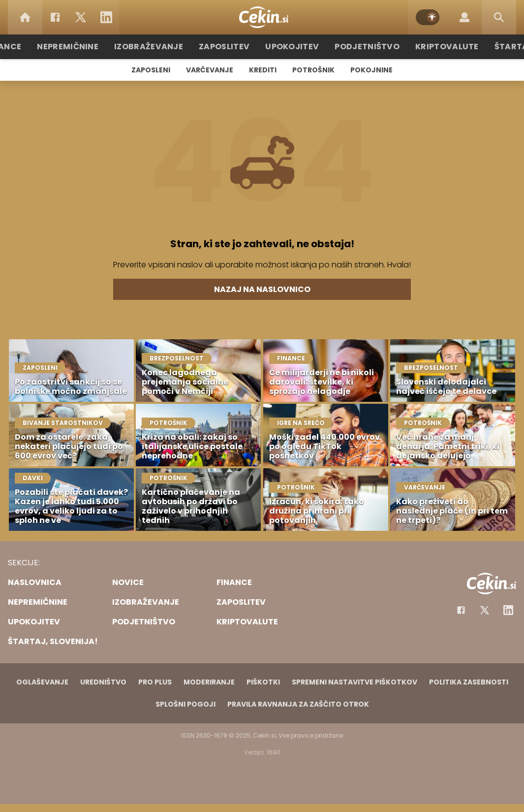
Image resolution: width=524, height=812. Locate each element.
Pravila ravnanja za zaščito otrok (298, 704)
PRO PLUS (155, 682)
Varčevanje (210, 70)
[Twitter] (81, 17)
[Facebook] (55, 17)
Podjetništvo (362, 47)
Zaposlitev (229, 47)
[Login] (464, 17)
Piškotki (263, 682)
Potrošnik (313, 70)
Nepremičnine (85, 47)
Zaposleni (151, 70)
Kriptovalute (436, 47)
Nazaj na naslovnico (262, 289)
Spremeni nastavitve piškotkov (354, 682)
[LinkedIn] (106, 17)
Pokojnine (371, 70)
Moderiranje (209, 682)
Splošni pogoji (185, 704)
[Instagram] (508, 610)
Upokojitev (293, 47)
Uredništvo (103, 682)
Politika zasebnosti (469, 682)
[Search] (499, 17)
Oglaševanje (42, 682)
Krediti (263, 70)
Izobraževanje (160, 47)
